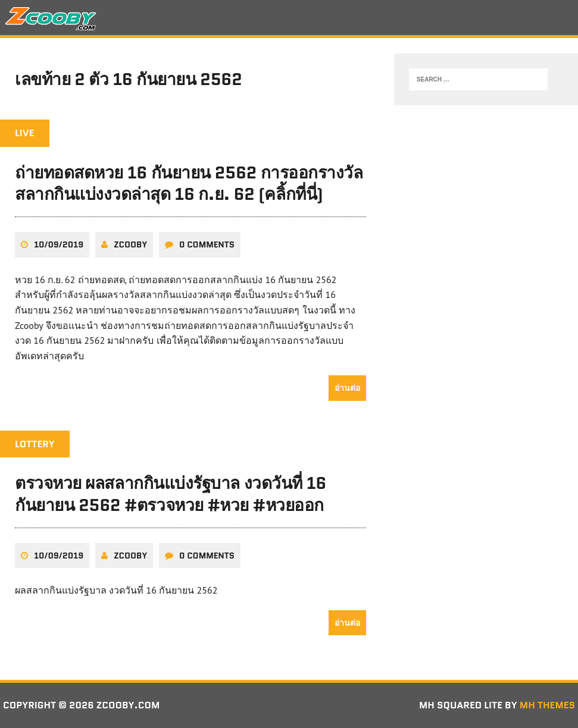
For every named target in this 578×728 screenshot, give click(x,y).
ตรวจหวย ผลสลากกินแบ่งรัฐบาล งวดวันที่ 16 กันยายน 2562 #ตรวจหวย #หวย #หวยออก (171, 494)
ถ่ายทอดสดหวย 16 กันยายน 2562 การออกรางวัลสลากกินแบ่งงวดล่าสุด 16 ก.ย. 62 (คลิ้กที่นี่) (189, 183)
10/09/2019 (59, 244)
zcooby (130, 244)
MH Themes (547, 705)
